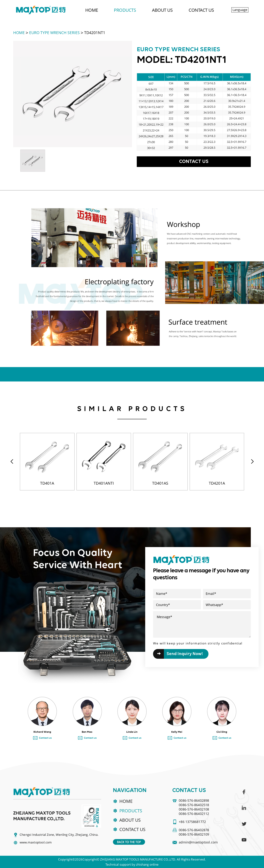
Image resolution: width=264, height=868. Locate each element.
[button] (252, 462)
